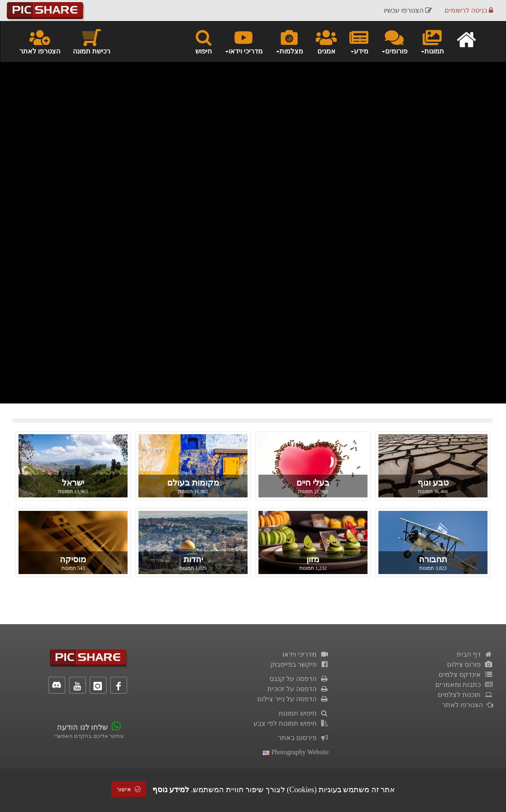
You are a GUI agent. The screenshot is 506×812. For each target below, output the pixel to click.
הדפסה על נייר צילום (293, 699)
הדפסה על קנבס (299, 679)
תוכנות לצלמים (465, 695)
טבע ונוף (433, 483)
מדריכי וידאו (306, 654)
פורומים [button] (394, 41)
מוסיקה (73, 559)
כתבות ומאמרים (464, 685)
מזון (313, 559)
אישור (129, 789)
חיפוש (204, 41)
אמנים (326, 41)
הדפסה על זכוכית (298, 689)
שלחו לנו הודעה (82, 727)
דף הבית (475, 654)
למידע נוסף (171, 790)
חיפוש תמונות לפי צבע (291, 723)
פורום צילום (470, 664)
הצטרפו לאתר (40, 41)
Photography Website (296, 752)
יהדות (193, 559)
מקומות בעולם (193, 483)
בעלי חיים (313, 483)
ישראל (73, 483)
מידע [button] (359, 41)
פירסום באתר (303, 738)
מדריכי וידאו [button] (244, 41)
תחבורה (433, 559)
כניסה (469, 10)
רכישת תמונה (92, 41)
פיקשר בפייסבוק (300, 664)
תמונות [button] (432, 41)
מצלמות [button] (289, 41)
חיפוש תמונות (304, 713)
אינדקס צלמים (466, 674)
